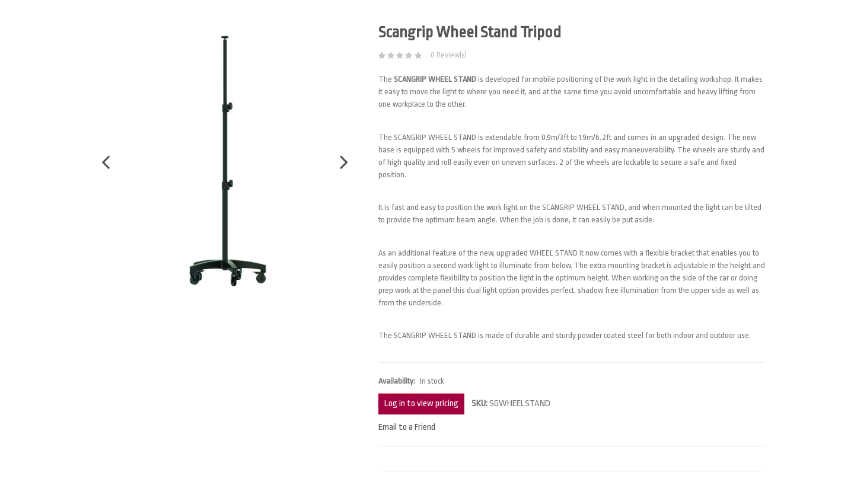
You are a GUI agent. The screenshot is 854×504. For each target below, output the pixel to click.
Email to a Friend (407, 427)
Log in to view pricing (421, 403)
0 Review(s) (449, 55)
